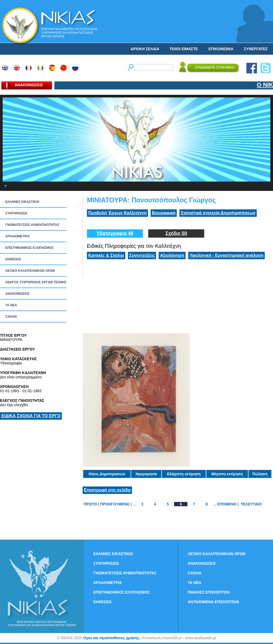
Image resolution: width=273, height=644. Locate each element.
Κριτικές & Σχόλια (106, 255)
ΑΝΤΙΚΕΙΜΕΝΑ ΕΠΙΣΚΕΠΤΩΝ (213, 602)
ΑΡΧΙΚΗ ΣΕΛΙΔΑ (145, 49)
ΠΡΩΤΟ (90, 504)
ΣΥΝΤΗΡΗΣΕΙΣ (16, 213)
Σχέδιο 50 (176, 233)
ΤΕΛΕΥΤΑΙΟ (251, 504)
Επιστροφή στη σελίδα (107, 490)
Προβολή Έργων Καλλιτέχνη (117, 213)
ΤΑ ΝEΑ (11, 305)
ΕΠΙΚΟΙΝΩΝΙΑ (221, 49)
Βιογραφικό (164, 213)
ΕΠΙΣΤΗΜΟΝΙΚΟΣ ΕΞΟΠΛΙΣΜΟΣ (29, 248)
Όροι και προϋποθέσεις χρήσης (111, 638)
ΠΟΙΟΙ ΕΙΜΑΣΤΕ (184, 49)
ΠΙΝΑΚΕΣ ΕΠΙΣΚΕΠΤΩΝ (209, 592)
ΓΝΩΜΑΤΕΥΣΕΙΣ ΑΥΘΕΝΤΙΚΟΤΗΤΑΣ (32, 225)
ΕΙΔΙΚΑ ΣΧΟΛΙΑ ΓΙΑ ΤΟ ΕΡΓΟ (31, 416)
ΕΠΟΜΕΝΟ (227, 504)
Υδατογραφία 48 (115, 233)
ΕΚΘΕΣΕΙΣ (13, 259)
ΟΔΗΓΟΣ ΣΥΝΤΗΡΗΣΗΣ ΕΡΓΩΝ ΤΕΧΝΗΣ (36, 282)
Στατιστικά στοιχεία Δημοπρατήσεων (218, 213)
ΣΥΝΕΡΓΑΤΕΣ (256, 49)
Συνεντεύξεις (142, 255)
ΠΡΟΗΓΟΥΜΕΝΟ (115, 504)
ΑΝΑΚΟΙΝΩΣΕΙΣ (17, 294)
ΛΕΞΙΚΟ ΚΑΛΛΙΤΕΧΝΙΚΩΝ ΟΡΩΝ (30, 271)
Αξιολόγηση (172, 255)
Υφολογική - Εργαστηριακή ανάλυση (226, 255)
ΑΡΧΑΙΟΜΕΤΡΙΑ (17, 236)
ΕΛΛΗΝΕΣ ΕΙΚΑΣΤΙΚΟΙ (22, 202)
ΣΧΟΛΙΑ (11, 317)
